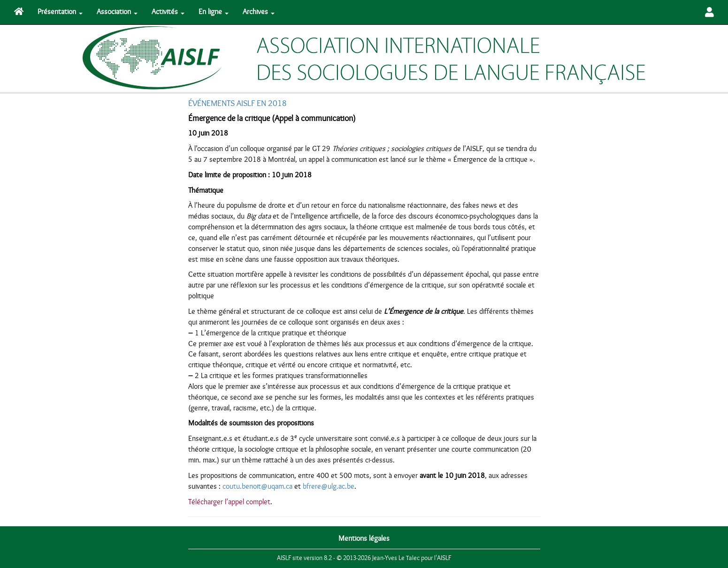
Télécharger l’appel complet (229, 502)
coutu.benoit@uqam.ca (257, 486)
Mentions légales (364, 538)
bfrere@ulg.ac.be (329, 486)
